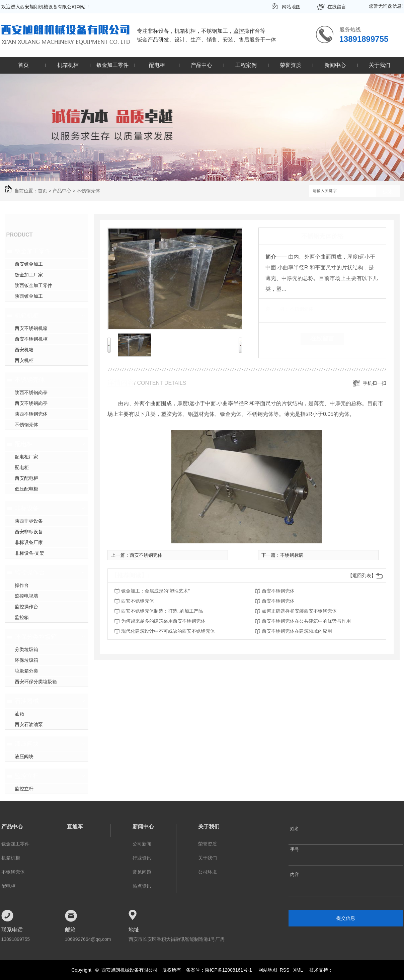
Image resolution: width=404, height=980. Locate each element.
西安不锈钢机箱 (31, 328)
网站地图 (291, 7)
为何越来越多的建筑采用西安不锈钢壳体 (163, 621)
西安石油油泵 (29, 724)
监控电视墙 (26, 596)
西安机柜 (24, 360)
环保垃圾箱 (26, 660)
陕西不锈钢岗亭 (31, 392)
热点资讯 (142, 886)
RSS (285, 970)
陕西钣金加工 (29, 296)
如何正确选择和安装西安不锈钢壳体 (299, 611)
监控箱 (22, 617)
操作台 (22, 585)
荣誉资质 (291, 65)
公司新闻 (142, 844)
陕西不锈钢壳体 (31, 414)
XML (299, 970)
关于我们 (380, 65)
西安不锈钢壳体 (146, 555)
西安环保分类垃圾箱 (36, 682)
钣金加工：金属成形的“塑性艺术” (155, 591)
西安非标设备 (29, 532)
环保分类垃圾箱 (36, 637)
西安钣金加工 (29, 264)
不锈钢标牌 (292, 555)
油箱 (19, 714)
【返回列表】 (362, 575)
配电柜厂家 (26, 457)
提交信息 (346, 918)
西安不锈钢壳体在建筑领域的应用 (297, 631)
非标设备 (27, 508)
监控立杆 (27, 776)
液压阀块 (27, 744)
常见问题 (142, 872)
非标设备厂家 (29, 542)
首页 (23, 65)
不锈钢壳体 (88, 191)
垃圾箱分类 (26, 671)
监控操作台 (30, 572)
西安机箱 (24, 350)
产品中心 (201, 65)
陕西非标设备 (29, 521)
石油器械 (27, 701)
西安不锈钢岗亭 (31, 403)
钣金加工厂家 (29, 275)
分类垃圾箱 (26, 649)
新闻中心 (335, 65)
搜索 (388, 191)
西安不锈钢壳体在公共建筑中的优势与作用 (306, 621)
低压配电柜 (26, 489)
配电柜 (157, 65)
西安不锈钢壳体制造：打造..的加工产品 (162, 611)
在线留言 (337, 7)
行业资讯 (142, 858)
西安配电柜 (26, 478)
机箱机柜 (68, 65)
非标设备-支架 (30, 553)
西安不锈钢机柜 (31, 339)
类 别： (277, 309)
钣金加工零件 (112, 65)
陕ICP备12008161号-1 (228, 970)
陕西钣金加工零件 (33, 285)
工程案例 (246, 65)
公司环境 (208, 872)
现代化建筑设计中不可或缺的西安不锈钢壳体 (168, 631)
